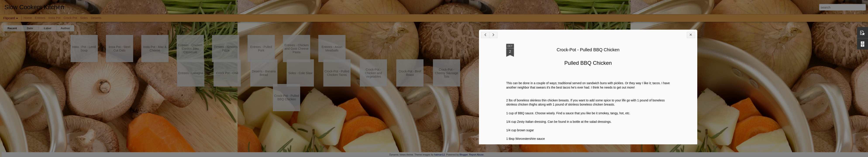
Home (28, 18)
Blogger (464, 155)
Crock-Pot (70, 18)
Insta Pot (54, 18)
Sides (84, 18)
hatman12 (440, 155)
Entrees (40, 18)
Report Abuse (476, 155)
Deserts (96, 18)
